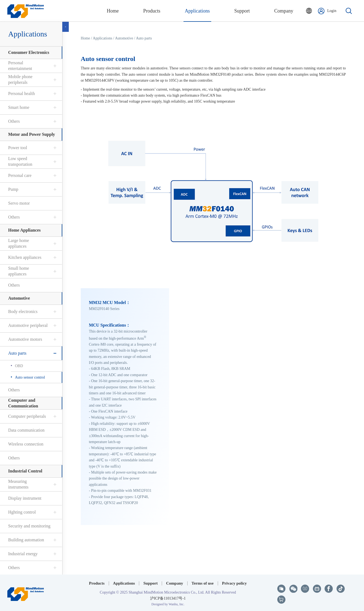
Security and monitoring (29, 526)
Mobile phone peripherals (20, 79)
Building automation (26, 540)
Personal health (21, 93)
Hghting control (22, 512)
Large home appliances (18, 243)
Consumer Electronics (28, 52)
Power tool (17, 148)
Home (86, 38)
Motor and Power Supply (31, 134)
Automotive (19, 298)
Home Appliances (24, 230)
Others (14, 121)
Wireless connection (26, 444)
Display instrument (24, 498)
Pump (13, 189)
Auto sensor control (30, 377)
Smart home (18, 107)
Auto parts (17, 353)
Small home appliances (18, 271)
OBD (19, 366)
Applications (27, 34)
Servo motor (19, 203)
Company (175, 583)
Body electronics (23, 311)
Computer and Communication (23, 403)
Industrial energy (23, 554)
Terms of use (203, 583)
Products (97, 583)
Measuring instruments (18, 484)
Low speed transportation (20, 161)
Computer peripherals (27, 416)
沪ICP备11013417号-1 (168, 598)
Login (327, 11)
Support (150, 583)
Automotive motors (25, 339)
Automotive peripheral (28, 325)
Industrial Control (25, 471)
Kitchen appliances (24, 257)
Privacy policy (234, 583)
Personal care (20, 175)
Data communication (26, 430)
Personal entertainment (20, 66)
